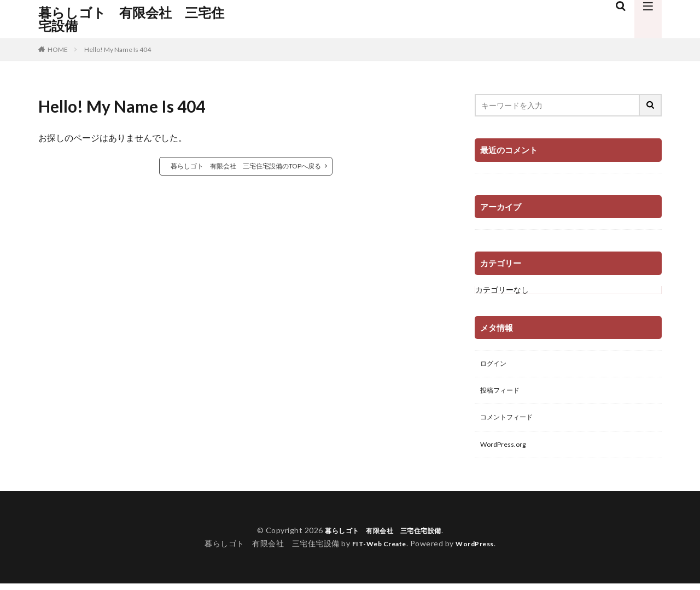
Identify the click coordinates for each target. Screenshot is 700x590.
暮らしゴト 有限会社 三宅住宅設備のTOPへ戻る (246, 166)
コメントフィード (511, 421)
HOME (58, 49)
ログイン (495, 364)
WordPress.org (506, 450)
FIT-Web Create (376, 550)
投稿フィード (503, 393)
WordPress (479, 550)
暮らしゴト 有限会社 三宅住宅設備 (131, 19)
